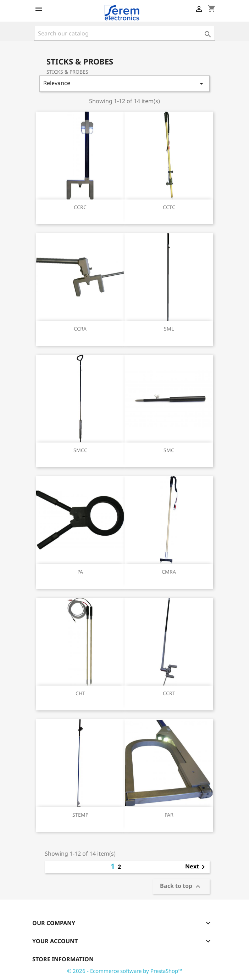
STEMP (80, 815)
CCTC (169, 207)
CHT (80, 693)
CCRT (169, 693)
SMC (169, 450)
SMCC (80, 450)
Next (196, 867)
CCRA (80, 329)
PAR (169, 815)
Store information (63, 959)
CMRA (169, 572)
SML (169, 329)
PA (80, 572)
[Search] (124, 33)
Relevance (124, 83)
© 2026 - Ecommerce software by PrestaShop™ (125, 971)
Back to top (181, 887)
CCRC (80, 207)
